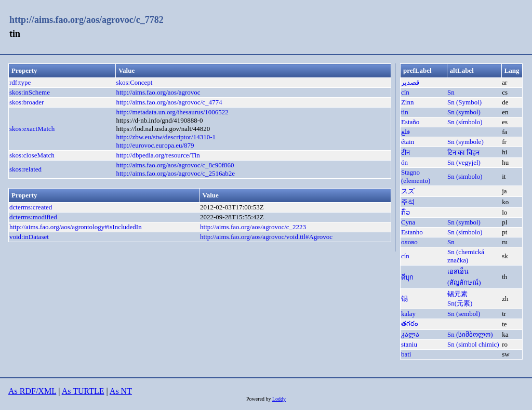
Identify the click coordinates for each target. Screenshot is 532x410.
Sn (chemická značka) (466, 256)
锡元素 (457, 294)
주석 (408, 202)
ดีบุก (407, 277)
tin (405, 112)
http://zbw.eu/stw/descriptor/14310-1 (166, 137)
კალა (410, 334)
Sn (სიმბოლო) (470, 334)
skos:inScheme (30, 92)
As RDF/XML (32, 391)
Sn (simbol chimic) (473, 344)
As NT (121, 391)
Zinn (408, 102)
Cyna (408, 222)
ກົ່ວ (405, 212)
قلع (405, 132)
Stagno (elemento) (416, 176)
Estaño (410, 122)
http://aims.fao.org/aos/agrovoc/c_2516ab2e (175, 173)
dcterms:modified (33, 217)
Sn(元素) (460, 303)
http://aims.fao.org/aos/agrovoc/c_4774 (169, 102)
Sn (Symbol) (464, 102)
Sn (451, 92)
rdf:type (20, 82)
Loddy (279, 399)
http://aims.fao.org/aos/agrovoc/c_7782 (87, 20)
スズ (408, 191)
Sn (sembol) (464, 314)
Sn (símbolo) (465, 122)
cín (405, 92)
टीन (405, 153)
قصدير (410, 82)
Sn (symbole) (465, 142)
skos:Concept (134, 82)
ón (404, 162)
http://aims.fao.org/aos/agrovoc (158, 92)
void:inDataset (29, 237)
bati (406, 354)
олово (409, 242)
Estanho (412, 232)
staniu (409, 344)
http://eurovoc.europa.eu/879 (155, 145)
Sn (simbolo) (465, 176)
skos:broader (26, 102)
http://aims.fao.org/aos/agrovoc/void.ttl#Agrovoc (266, 237)
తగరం (410, 323)
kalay (408, 314)
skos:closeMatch (32, 155)
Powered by (259, 399)
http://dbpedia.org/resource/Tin (158, 155)
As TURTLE (83, 391)
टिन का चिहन (463, 153)
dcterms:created (31, 207)
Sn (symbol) (464, 112)
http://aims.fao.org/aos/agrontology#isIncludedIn (76, 227)
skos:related (25, 169)
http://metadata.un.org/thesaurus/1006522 (172, 112)
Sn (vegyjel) (464, 162)
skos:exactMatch (32, 129)
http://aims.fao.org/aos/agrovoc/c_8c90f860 (175, 165)
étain (408, 142)
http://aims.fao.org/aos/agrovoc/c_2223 (253, 227)
